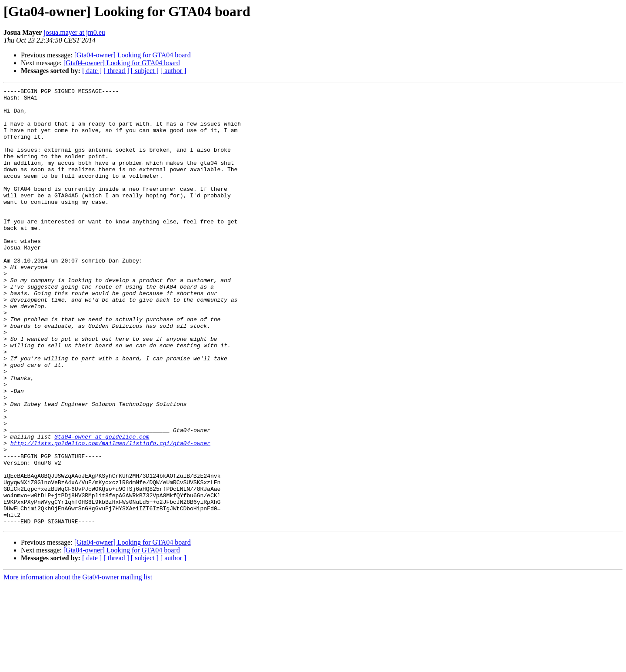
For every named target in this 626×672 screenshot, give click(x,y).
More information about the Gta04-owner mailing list (78, 664)
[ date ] (92, 71)
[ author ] (173, 71)
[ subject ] (145, 71)
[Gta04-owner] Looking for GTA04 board (133, 55)
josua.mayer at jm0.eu (74, 32)
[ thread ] (116, 71)
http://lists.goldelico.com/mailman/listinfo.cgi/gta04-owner (110, 515)
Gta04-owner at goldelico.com (102, 507)
